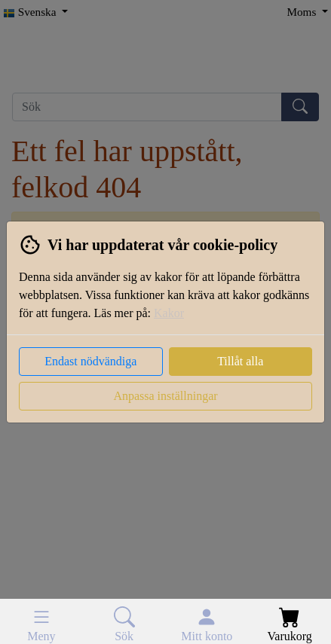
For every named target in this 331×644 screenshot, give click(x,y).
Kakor (169, 313)
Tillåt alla (240, 361)
